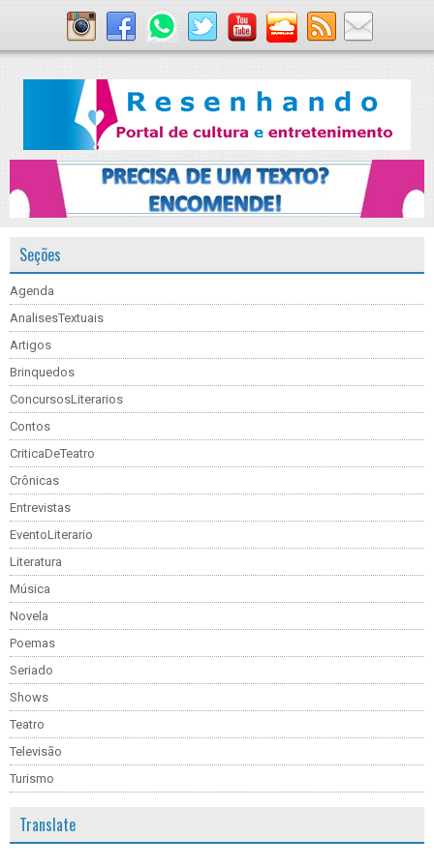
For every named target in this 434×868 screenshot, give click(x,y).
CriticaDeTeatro (52, 453)
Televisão (36, 751)
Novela (29, 616)
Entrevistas (40, 508)
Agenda (32, 291)
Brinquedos (42, 372)
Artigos (31, 345)
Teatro (27, 724)
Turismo (32, 778)
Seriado (31, 670)
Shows (29, 697)
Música (30, 589)
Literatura (36, 562)
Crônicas (34, 480)
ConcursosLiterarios (66, 399)
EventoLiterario (51, 535)
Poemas (32, 643)
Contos (30, 426)
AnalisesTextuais (57, 318)
